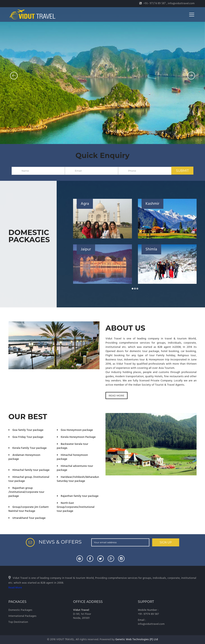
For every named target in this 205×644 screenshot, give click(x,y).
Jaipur (86, 249)
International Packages (22, 616)
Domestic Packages (20, 610)
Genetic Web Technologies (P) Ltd (137, 639)
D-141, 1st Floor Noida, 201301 (82, 614)
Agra (85, 204)
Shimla (151, 249)
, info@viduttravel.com (167, 3)
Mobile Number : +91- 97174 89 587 (148, 612)
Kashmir (152, 204)
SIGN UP (166, 542)
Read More (15, 588)
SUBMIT (182, 171)
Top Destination (18, 622)
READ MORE (117, 395)
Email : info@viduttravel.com (151, 622)
